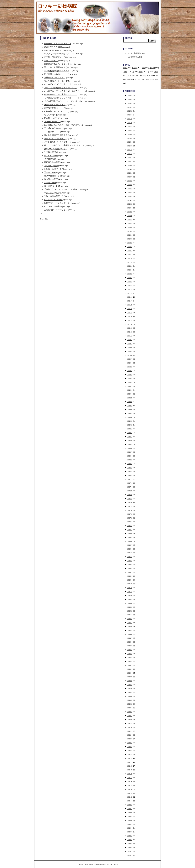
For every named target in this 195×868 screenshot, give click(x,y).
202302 (130, 243)
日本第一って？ (51, 118)
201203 (130, 747)
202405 (130, 185)
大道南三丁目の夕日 (135, 57)
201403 (130, 654)
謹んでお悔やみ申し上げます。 (58, 81)
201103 (130, 793)
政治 (141, 72)
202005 (130, 367)
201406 (130, 642)
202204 (130, 278)
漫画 (156, 79)
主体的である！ (51, 61)
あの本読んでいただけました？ (58, 84)
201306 (130, 689)
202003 (130, 375)
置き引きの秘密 (51, 179)
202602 (130, 103)
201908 (130, 402)
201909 (130, 398)
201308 (130, 681)
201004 (130, 836)
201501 (130, 615)
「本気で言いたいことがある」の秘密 (61, 189)
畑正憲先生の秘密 (52, 162)
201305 (130, 692)
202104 (130, 324)
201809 (130, 444)
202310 (130, 212)
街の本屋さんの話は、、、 (56, 74)
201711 (130, 483)
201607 (130, 545)
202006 (130, 363)
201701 (130, 522)
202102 (130, 332)
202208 (130, 266)
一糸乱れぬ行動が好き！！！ (57, 71)
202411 (130, 161)
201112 (130, 758)
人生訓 (142, 75)
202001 (130, 382)
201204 (130, 743)
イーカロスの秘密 (52, 206)
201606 (130, 549)
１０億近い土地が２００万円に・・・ (61, 98)
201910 (130, 394)
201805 (130, 460)
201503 (130, 607)
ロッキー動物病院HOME (136, 53)
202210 (130, 258)
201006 (130, 828)
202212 (130, 251)
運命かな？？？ (51, 47)
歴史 (126, 72)
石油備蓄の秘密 (51, 166)
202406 (130, 181)
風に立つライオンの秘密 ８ (57, 203)
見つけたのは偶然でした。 (56, 149)
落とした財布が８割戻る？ (56, 135)
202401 (130, 200)
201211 (130, 716)
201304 (130, 696)
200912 (130, 851)
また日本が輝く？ (52, 122)
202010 (130, 347)
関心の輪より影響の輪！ (55, 67)
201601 (130, 568)
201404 (130, 650)
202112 (130, 293)
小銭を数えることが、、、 (56, 111)
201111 (130, 762)
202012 (130, 340)
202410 (130, 165)
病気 (151, 75)
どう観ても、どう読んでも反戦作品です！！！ (65, 91)
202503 (130, 146)
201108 (130, 774)
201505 (130, 599)
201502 (130, 611)
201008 (130, 820)
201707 (130, 499)
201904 (130, 417)
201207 (130, 731)
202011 (130, 344)
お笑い (148, 79)
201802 (130, 471)
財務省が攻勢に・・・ (54, 108)
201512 (130, 572)
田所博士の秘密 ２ (53, 169)
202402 (130, 196)
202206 (130, 270)
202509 (130, 123)
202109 (130, 305)
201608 (130, 541)
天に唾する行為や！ (53, 128)
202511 (130, 115)
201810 (130, 440)
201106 (130, 782)
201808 (130, 448)
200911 (130, 855)
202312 (130, 204)
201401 (130, 661)
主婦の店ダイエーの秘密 (55, 210)
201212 (130, 712)
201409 (130, 630)
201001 (130, 847)
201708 (130, 495)
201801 (130, 475)
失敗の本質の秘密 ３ (54, 196)
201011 (130, 809)
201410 (130, 626)
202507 (130, 130)
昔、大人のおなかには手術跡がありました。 (64, 145)
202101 (130, 336)
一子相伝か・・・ (52, 132)
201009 (130, 816)
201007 (130, 824)
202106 (130, 316)
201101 (130, 801)
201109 (130, 770)
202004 (130, 371)
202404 (130, 189)
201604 (130, 557)
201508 (130, 588)
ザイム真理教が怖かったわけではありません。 (65, 101)
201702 (130, 518)
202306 (130, 227)
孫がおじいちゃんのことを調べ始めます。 (63, 125)
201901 (130, 429)
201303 (130, 700)
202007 (130, 359)
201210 (130, 720)
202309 (130, 216)
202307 (130, 223)
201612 (130, 526)
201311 (130, 669)
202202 (130, 285)
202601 (130, 107)
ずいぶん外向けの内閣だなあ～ (58, 54)
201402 (130, 657)
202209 (130, 262)
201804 (130, 464)
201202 (130, 751)
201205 (130, 739)
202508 (130, 127)
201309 (130, 677)
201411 (130, 623)
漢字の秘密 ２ (51, 186)
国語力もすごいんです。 (55, 139)
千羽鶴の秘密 (50, 152)
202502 (130, 150)
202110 (130, 301)
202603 (130, 99)
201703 (130, 514)
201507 (130, 592)
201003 (130, 840)
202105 (130, 320)
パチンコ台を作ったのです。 (57, 142)
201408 (130, 634)
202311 (130, 208)
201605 (130, 553)
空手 (129, 79)
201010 (130, 813)
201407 (130, 638)
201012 (130, 805)
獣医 (143, 68)
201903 (130, 421)
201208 (130, 727)
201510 (130, 580)
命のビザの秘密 (51, 156)
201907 (130, 406)
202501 (130, 154)
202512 (130, 111)
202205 (130, 274)
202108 (130, 309)
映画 (125, 68)
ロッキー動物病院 (57, 6)
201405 (130, 646)
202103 (130, 328)
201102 (130, 797)
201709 (130, 491)
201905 (130, 413)
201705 (130, 506)
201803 (130, 468)
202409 (130, 169)
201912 (130, 386)
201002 (130, 844)
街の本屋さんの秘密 (53, 200)
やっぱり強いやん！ (53, 50)
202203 (130, 282)
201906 (130, 409)
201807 (130, 452)
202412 (130, 158)
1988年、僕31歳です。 (54, 57)
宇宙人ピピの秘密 (52, 193)
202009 (130, 351)
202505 (130, 138)
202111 (130, 297)
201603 (130, 561)
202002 (130, 378)
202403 (130, 192)
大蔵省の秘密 (50, 183)
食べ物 (152, 68)
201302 (130, 704)
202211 (130, 254)
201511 (130, 576)
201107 (130, 778)
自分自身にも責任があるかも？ (58, 44)
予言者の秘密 (50, 172)
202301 (130, 247)
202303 (130, 239)
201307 (130, 685)
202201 (130, 289)
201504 (130, 603)
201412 (130, 619)
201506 (130, 595)
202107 (130, 313)
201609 (130, 537)
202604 (130, 96)
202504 (130, 142)
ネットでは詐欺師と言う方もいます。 (61, 88)
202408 (130, 173)
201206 (130, 735)
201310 (130, 673)
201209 (130, 723)
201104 (130, 789)
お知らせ (131, 75)
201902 (130, 425)
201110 (130, 766)
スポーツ (138, 79)
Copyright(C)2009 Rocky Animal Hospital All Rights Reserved (98, 864)
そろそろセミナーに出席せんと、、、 (61, 94)
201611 (130, 530)
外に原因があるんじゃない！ (57, 64)
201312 (130, 665)
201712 (130, 479)
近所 (156, 72)
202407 (130, 177)
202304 (130, 235)
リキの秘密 (49, 159)
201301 (130, 708)
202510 (130, 119)
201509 (130, 584)
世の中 (134, 68)
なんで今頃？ (50, 115)
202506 (130, 134)
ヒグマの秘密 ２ (52, 176)
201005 (130, 832)
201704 (130, 510)
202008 (130, 355)
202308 (130, 220)
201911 (130, 390)
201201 (130, 754)
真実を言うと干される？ (55, 105)
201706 (130, 502)
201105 (130, 785)
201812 (130, 433)
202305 (130, 231)
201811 (130, 437)
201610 (130, 533)
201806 (130, 456)
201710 (130, 487)
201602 (130, 564)
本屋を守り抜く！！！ (54, 78)
